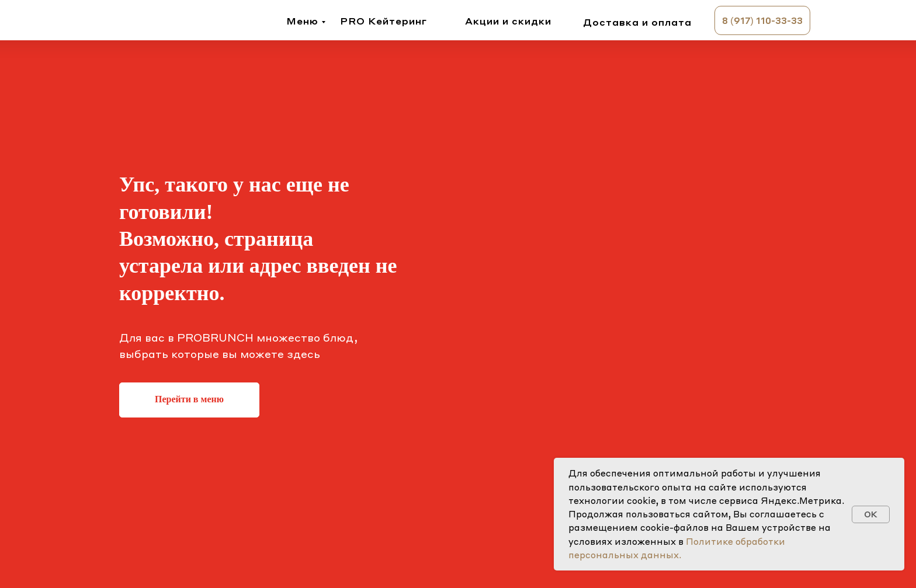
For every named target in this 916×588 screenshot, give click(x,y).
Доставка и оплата (637, 22)
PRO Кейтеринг (384, 21)
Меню (302, 21)
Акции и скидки (508, 21)
